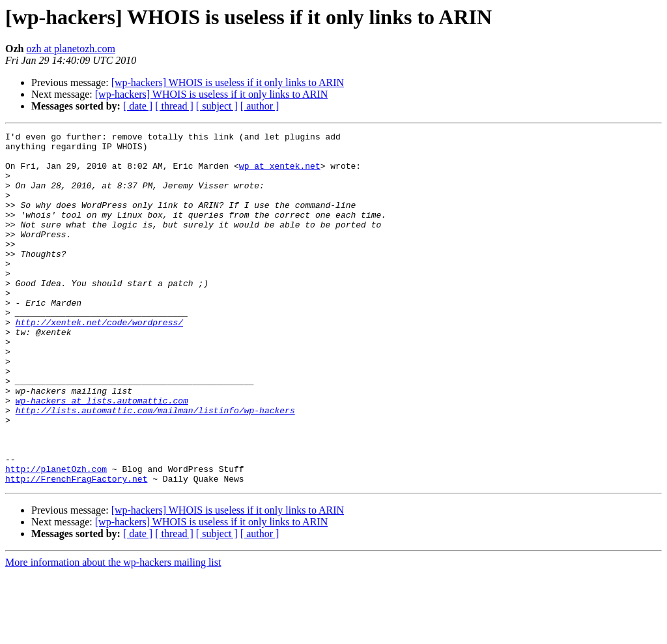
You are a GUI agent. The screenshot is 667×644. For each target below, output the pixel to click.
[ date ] (138, 106)
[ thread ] (174, 106)
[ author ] (260, 106)
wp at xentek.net (280, 173)
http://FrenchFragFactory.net (76, 549)
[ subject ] (217, 106)
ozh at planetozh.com (70, 49)
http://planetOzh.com (56, 537)
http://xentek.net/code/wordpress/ (99, 361)
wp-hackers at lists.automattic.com (102, 455)
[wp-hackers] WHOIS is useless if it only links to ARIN (228, 82)
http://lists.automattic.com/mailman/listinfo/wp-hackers (155, 467)
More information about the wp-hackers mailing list (113, 633)
